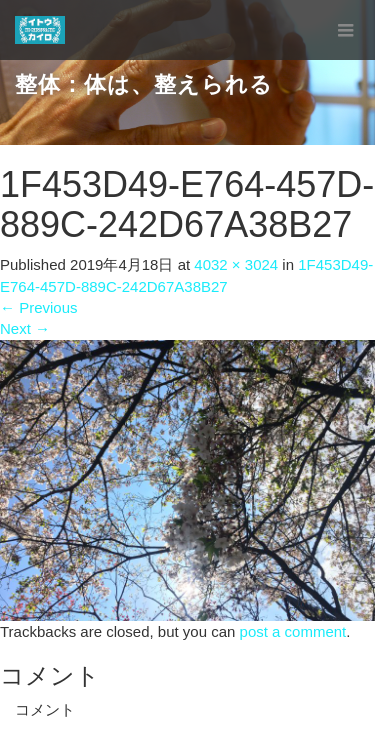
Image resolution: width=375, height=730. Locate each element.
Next (25, 328)
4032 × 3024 (236, 264)
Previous (39, 307)
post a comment (293, 631)
